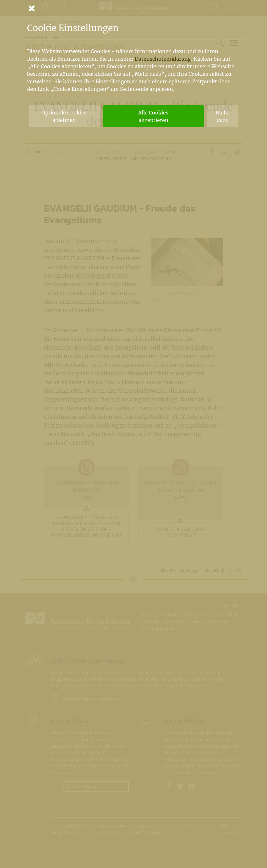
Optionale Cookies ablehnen (64, 116)
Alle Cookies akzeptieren (153, 116)
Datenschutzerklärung (163, 59)
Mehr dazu (223, 116)
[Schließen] (133, 8)
